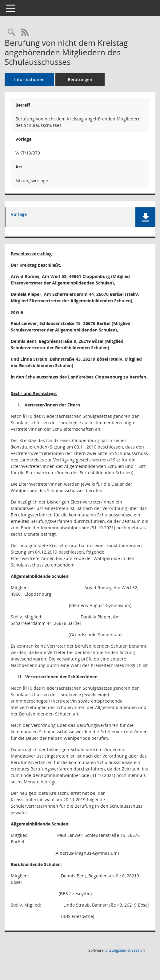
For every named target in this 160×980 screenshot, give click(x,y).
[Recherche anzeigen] (11, 32)
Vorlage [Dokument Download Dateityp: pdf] (19, 215)
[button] (145, 217)
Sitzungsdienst (125, 950)
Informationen (29, 79)
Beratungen (80, 79)
